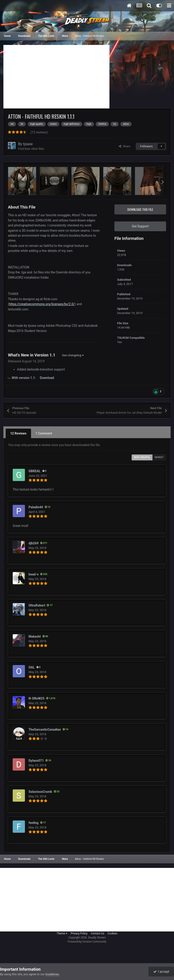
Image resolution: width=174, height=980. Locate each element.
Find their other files (31, 149)
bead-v (34, 574)
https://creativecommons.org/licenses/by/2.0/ (42, 304)
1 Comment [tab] (44, 433)
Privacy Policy (79, 933)
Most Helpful (142, 457)
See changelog (73, 355)
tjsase (28, 144)
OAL (32, 667)
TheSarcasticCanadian (45, 729)
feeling (34, 823)
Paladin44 (36, 507)
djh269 (34, 543)
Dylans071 (36, 761)
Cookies (112, 933)
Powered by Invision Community (87, 942)
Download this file (140, 209)
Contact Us (98, 933)
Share (124, 146)
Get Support (140, 226)
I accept (161, 972)
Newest (159, 457)
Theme (62, 933)
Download (47, 378)
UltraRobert (37, 605)
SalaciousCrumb (40, 792)
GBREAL (35, 471)
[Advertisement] (56, 77)
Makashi (35, 636)
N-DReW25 (36, 698)
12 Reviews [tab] (18, 433)
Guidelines (52, 974)
